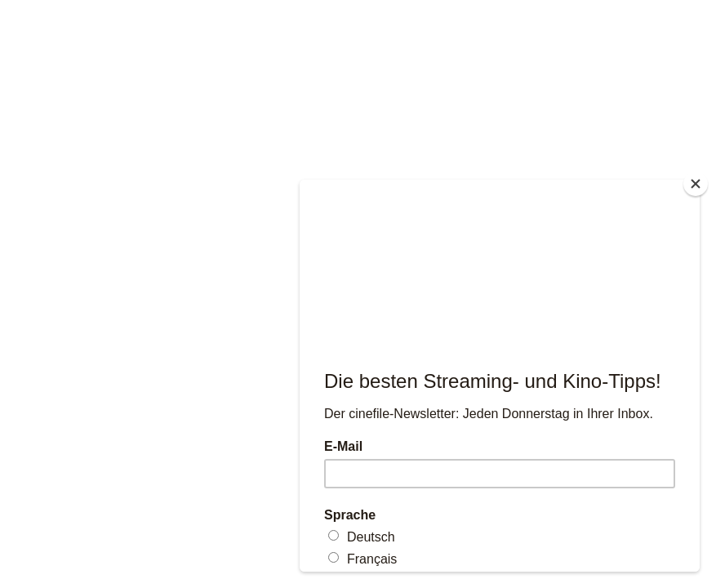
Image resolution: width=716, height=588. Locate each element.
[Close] (696, 184)
